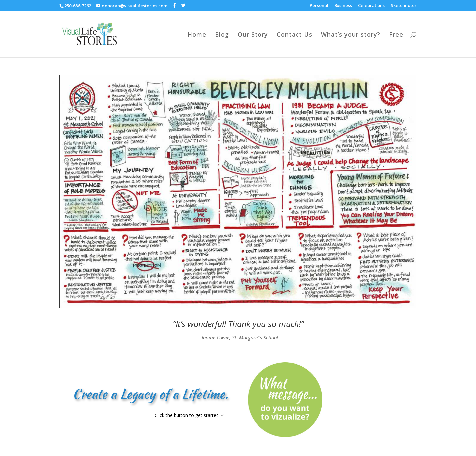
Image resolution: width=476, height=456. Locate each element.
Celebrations (371, 6)
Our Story (253, 35)
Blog (222, 35)
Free (396, 35)
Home (197, 35)
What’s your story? (351, 35)
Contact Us (295, 35)
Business (343, 6)
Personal (319, 6)
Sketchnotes (404, 6)
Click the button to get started (187, 415)
